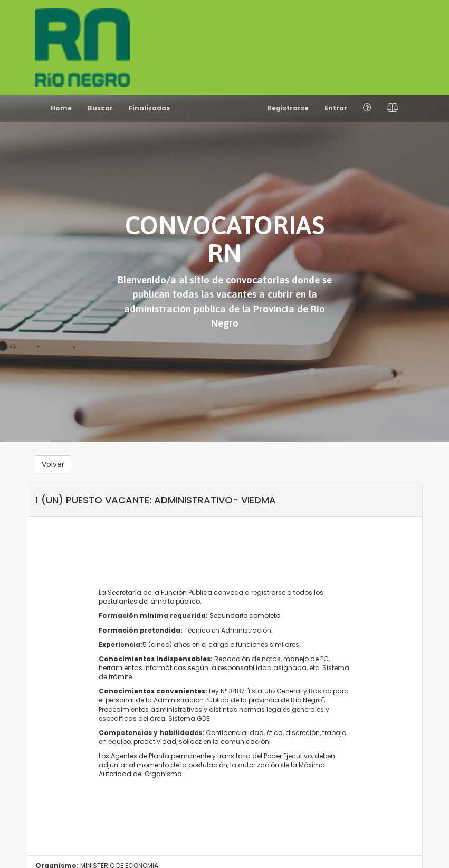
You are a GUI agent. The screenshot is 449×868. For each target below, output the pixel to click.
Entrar (336, 108)
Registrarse (288, 108)
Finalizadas (149, 108)
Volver (53, 464)
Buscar (100, 108)
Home (61, 108)
